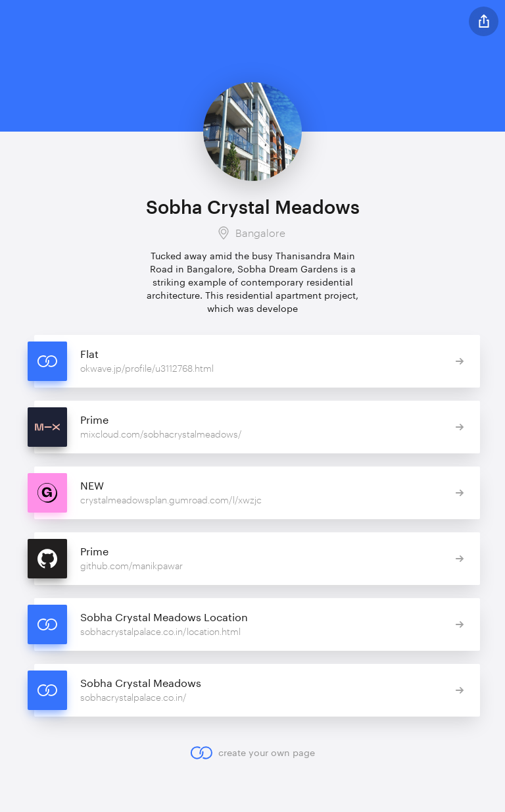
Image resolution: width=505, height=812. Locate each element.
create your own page (252, 753)
